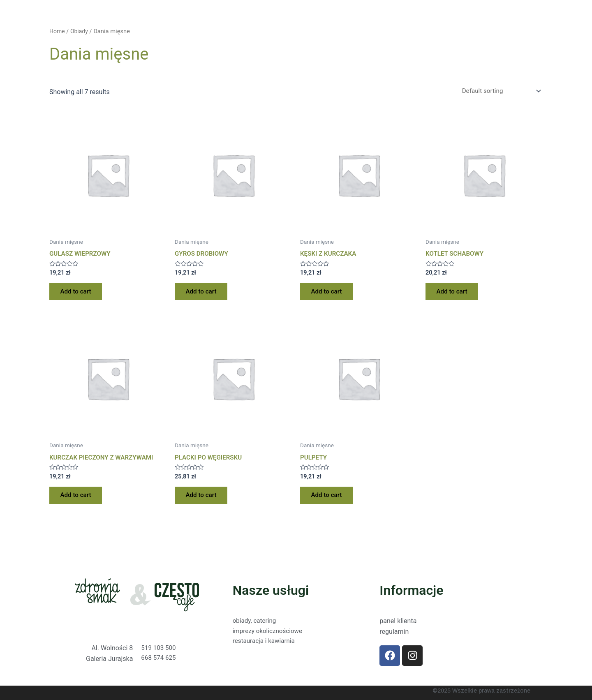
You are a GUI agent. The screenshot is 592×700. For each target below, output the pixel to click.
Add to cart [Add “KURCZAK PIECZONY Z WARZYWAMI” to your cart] (78, 500)
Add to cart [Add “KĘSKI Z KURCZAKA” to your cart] (329, 294)
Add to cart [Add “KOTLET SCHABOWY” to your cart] (454, 294)
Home (58, 31)
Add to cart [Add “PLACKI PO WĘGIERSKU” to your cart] (203, 500)
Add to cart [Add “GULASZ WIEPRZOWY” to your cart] (78, 294)
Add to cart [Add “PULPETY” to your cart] (329, 500)
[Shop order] (497, 91)
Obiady (80, 31)
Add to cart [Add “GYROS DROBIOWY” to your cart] (203, 294)
